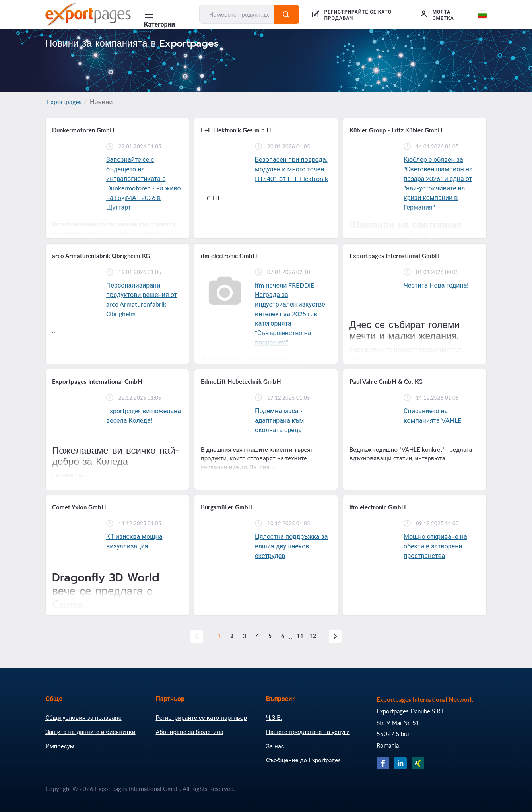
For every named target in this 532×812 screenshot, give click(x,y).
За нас (275, 746)
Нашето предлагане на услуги (308, 732)
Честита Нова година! (436, 285)
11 (300, 636)
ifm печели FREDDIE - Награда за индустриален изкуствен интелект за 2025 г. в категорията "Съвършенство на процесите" (292, 314)
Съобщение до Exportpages (303, 760)
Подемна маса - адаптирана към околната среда (279, 420)
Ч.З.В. (274, 717)
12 (313, 636)
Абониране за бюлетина (190, 732)
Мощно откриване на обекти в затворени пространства (435, 546)
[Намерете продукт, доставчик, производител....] (237, 14)
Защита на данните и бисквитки (90, 732)
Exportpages (64, 102)
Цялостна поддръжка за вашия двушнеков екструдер (291, 546)
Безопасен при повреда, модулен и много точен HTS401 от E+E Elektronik (291, 169)
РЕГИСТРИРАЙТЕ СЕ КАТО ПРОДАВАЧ (358, 15)
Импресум (60, 746)
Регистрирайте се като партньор (201, 717)
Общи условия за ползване (83, 717)
